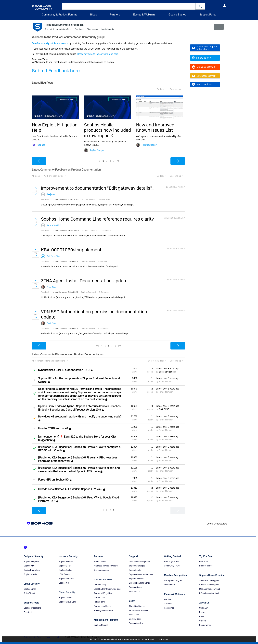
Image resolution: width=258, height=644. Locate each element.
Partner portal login (102, 606)
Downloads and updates (140, 562)
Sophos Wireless (66, 579)
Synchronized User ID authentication (61, 370)
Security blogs (135, 619)
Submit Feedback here (56, 71)
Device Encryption (32, 570)
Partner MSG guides (103, 593)
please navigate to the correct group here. (98, 54)
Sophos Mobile (30, 574)
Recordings (169, 608)
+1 (101, 489)
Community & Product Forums (59, 15)
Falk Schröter (53, 256)
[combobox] (129, 6)
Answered (34, 370)
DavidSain (52, 287)
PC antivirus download (209, 593)
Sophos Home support (209, 580)
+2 (89, 370)
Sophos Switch (65, 570)
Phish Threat (29, 593)
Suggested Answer (34, 418)
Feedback (79, 30)
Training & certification (104, 610)
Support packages (137, 566)
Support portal (135, 570)
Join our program (101, 570)
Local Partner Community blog (107, 589)
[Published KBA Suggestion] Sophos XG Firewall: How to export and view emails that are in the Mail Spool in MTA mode (79, 470)
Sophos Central (66, 598)
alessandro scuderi (167, 372)
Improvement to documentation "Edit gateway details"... (98, 188)
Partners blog (100, 585)
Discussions (92, 30)
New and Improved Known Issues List (155, 127)
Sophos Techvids (136, 579)
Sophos (41, 145)
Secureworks (205, 625)
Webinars (168, 599)
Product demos (206, 566)
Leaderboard (170, 585)
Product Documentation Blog (58, 30)
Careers (203, 621)
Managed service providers (106, 566)
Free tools (28, 612)
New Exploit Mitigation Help (55, 127)
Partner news (100, 598)
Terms (40, 637)
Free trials (204, 562)
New (219, 27)
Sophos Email (30, 589)
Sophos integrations (32, 608)
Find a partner (100, 562)
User (224, 6)
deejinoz (51, 194)
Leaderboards (107, 30)
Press (202, 617)
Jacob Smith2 (54, 225)
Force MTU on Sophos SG (53, 480)
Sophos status (135, 587)
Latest (168, 369)
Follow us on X (201, 58)
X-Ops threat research (139, 610)
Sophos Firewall (66, 562)
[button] (200, 6)
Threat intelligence (137, 606)
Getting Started (177, 15)
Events (202, 612)
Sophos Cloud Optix (68, 602)
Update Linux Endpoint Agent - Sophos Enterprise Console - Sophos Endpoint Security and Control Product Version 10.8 (79, 408)
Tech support (135, 591)
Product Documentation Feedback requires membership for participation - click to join (129, 639)
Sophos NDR (64, 583)
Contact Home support (209, 585)
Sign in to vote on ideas (36, 188)
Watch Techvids (202, 84)
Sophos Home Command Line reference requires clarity (97, 219)
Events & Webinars (144, 15)
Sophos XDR (29, 566)
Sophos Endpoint (31, 562)
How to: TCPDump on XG (53, 428)
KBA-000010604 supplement (71, 250)
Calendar (168, 604)
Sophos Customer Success (141, 574)
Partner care (99, 602)
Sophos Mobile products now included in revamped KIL (108, 130)
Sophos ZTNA (65, 566)
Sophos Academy (137, 623)
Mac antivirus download (210, 589)
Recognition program (173, 580)
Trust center (134, 615)
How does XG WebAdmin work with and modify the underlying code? (80, 417)
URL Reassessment (204, 76)
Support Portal (208, 15)
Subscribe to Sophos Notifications (205, 48)
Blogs (93, 15)
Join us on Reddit (203, 67)
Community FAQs (172, 566)
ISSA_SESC (164, 409)
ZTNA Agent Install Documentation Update (84, 281)
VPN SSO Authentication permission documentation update (94, 314)
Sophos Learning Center (140, 583)
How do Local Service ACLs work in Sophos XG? (67, 489)
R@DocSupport (97, 150)
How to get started (172, 562)
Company (203, 608)
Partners (115, 15)
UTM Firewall (65, 574)
